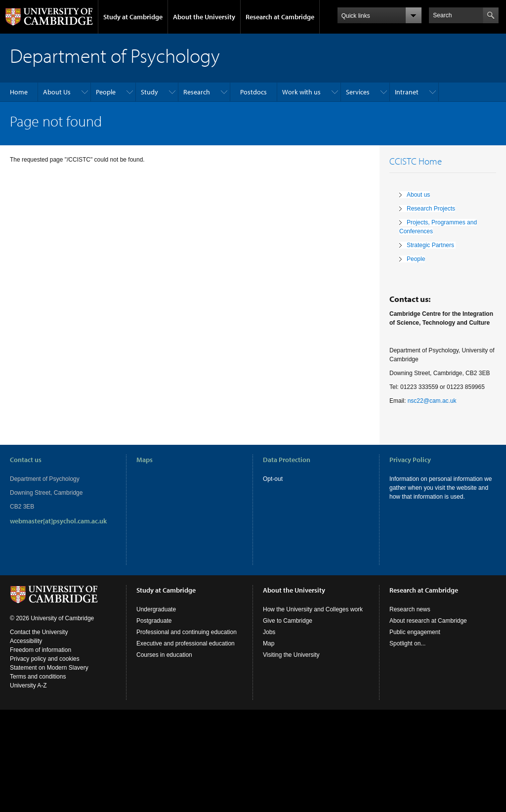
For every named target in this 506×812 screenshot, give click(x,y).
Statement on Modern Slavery (49, 668)
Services (358, 92)
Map (269, 643)
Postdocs (253, 92)
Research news (410, 609)
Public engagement (415, 632)
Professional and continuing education (187, 632)
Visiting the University (291, 655)
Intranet (407, 92)
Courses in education (164, 655)
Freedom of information (41, 650)
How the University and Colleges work (313, 609)
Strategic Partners (431, 245)
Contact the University (39, 632)
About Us (57, 92)
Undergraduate (156, 609)
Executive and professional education (186, 643)
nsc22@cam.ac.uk (432, 401)
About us (418, 195)
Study (149, 92)
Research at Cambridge (280, 17)
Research (197, 92)
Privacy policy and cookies (45, 659)
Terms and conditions (38, 677)
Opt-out (273, 479)
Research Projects (431, 209)
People (106, 92)
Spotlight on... (407, 643)
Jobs (269, 632)
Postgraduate (154, 621)
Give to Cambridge (288, 621)
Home (19, 92)
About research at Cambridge (428, 621)
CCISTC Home (416, 161)
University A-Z (28, 685)
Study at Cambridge (133, 17)
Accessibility (26, 641)
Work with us (301, 92)
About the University (204, 17)
